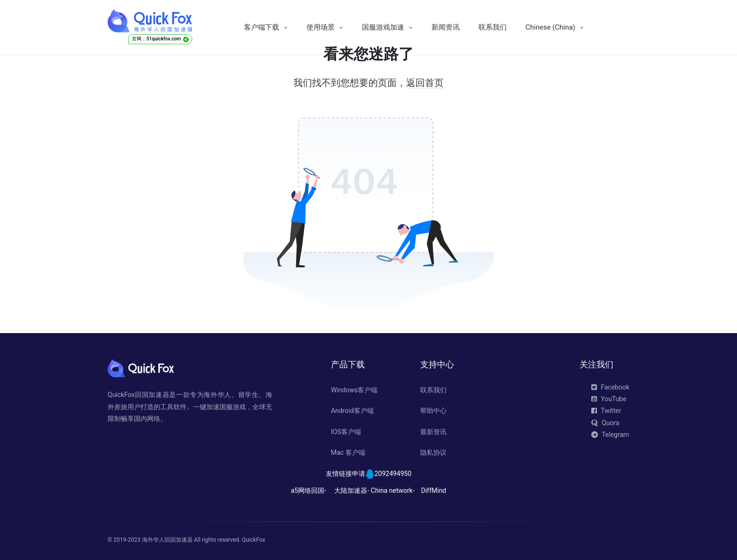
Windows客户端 (354, 390)
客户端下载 (262, 27)
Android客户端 (352, 411)
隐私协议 (433, 452)
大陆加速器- (352, 490)
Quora (605, 423)
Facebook (610, 387)
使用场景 (321, 27)
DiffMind (434, 490)
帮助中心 (433, 411)
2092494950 (393, 474)
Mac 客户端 (348, 452)
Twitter (606, 411)
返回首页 (425, 83)
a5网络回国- (309, 490)
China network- (393, 490)
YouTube (609, 399)
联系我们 (493, 27)
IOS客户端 (346, 432)
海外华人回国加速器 (167, 540)
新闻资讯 (446, 27)
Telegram (610, 435)
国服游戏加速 (383, 27)
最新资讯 (433, 432)
